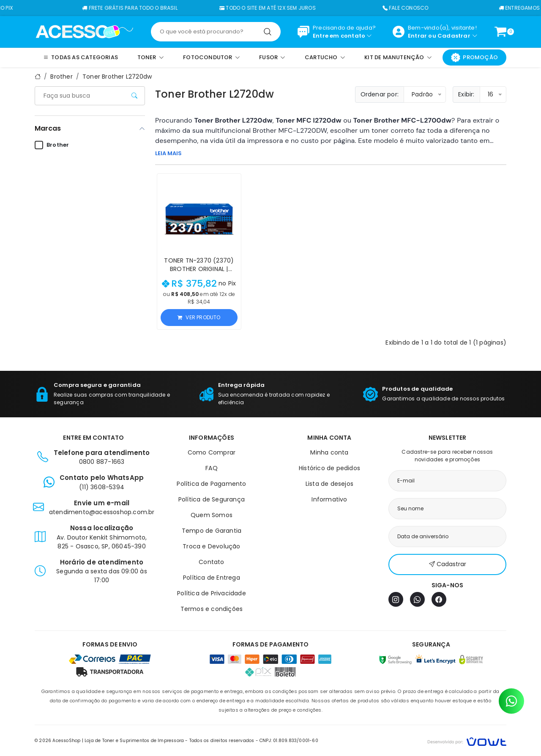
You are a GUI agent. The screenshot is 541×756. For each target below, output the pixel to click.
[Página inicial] (84, 31)
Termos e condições (212, 609)
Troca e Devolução (211, 546)
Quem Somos (212, 515)
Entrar (417, 36)
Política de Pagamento (211, 484)
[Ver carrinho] (500, 32)
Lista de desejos (329, 484)
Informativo (329, 499)
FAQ (212, 468)
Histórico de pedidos (329, 468)
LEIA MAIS (168, 153)
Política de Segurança (212, 499)
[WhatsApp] (417, 599)
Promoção (474, 58)
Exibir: (466, 94)
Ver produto (199, 317)
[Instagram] (396, 599)
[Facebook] (439, 599)
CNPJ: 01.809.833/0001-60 (289, 741)
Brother (61, 77)
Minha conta (329, 452)
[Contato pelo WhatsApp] (511, 701)
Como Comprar (212, 452)
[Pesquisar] (268, 32)
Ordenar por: (380, 94)
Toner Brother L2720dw (117, 77)
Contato (211, 562)
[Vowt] (467, 741)
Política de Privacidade (212, 593)
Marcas (48, 128)
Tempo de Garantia (212, 531)
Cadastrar (454, 36)
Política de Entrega (212, 578)
